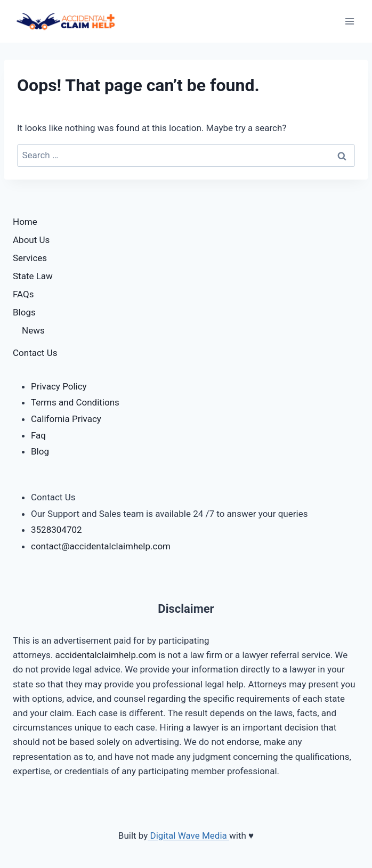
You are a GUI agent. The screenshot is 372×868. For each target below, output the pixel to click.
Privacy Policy (59, 386)
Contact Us (35, 353)
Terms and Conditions (75, 402)
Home (25, 222)
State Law (33, 276)
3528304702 (56, 530)
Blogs (24, 312)
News (33, 330)
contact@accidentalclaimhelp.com (101, 546)
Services (30, 258)
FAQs (23, 294)
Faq (38, 435)
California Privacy (66, 419)
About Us (31, 240)
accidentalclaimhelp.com (107, 655)
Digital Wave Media (188, 835)
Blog (40, 451)
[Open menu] (349, 21)
